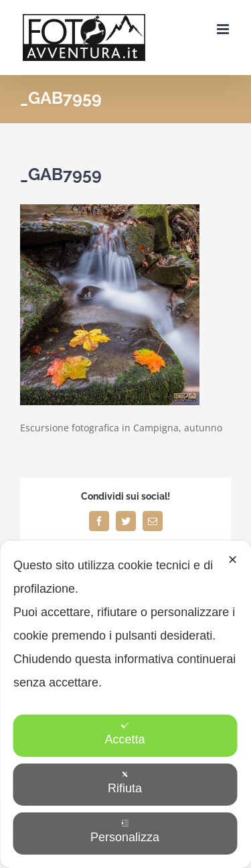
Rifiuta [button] (125, 783)
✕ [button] (233, 560)
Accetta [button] (124, 734)
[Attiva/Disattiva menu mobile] (224, 29)
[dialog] (125, 704)
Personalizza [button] (125, 831)
